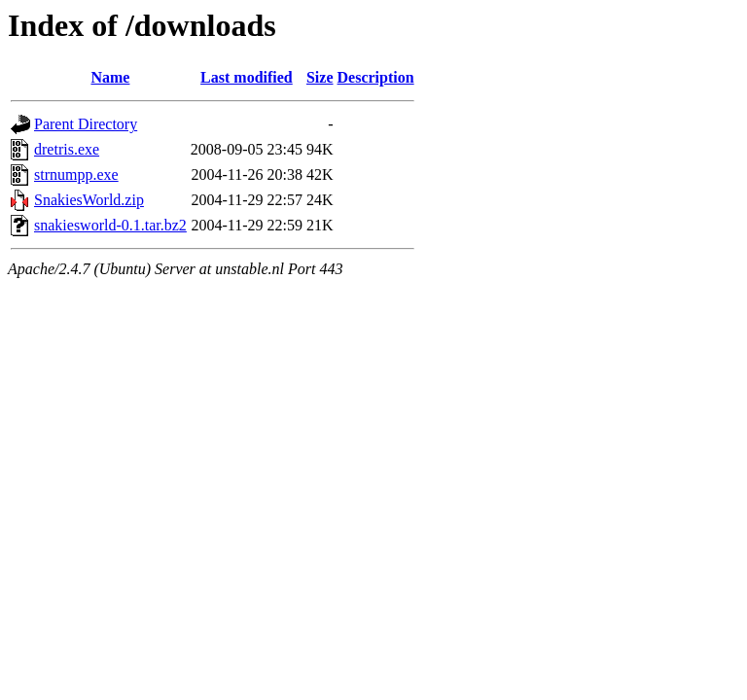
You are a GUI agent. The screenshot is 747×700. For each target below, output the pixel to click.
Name (110, 77)
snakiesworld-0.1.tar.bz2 (110, 225)
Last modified (247, 77)
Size (320, 77)
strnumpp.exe (76, 175)
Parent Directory (86, 124)
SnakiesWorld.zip (89, 200)
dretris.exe (67, 149)
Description (376, 77)
